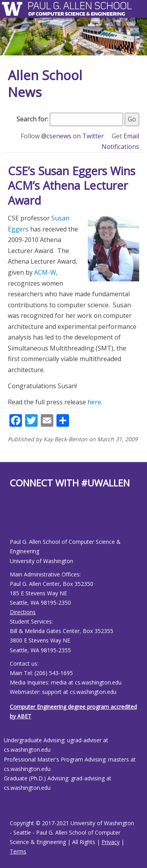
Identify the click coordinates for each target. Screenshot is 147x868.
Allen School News (45, 84)
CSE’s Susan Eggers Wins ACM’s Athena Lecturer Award (72, 185)
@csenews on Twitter (73, 136)
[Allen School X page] (16, 519)
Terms (18, 851)
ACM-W (45, 272)
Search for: (32, 119)
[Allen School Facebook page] (12, 519)
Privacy (111, 842)
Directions (23, 612)
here (94, 402)
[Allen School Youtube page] (20, 519)
